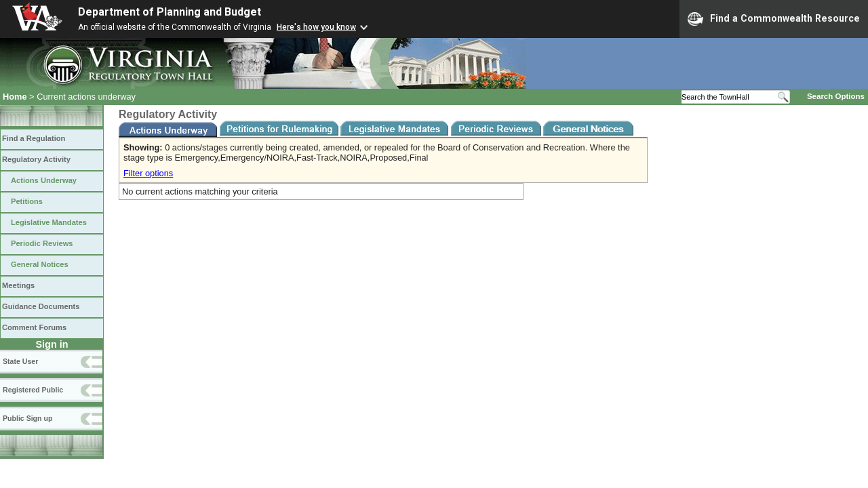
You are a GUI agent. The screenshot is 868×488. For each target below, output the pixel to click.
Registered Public (33, 390)
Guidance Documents (41, 306)
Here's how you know (316, 27)
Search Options (836, 96)
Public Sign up (27, 418)
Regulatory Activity (36, 159)
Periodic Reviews (42, 243)
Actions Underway (44, 180)
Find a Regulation (34, 138)
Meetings (18, 285)
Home (15, 97)
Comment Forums (34, 327)
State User (20, 361)
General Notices (40, 264)
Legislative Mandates (49, 222)
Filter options (148, 173)
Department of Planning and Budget (170, 12)
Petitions (27, 201)
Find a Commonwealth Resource (774, 19)
